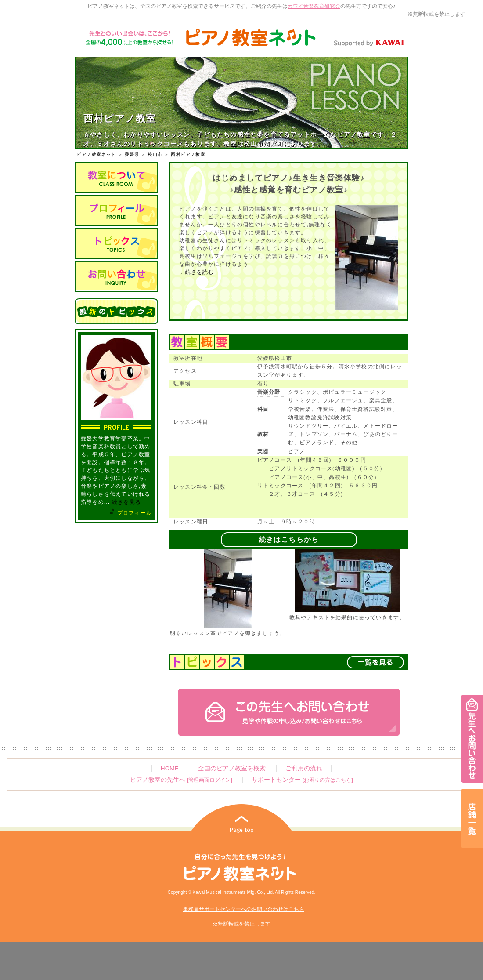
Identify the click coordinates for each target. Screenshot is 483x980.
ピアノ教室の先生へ (181, 780)
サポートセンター (302, 780)
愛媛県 (132, 154)
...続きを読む (197, 272)
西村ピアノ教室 (188, 154)
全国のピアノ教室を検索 (232, 768)
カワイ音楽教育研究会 (314, 6)
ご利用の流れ (304, 768)
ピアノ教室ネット (97, 154)
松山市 (155, 154)
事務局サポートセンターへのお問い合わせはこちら (244, 909)
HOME (170, 768)
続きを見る (126, 502)
